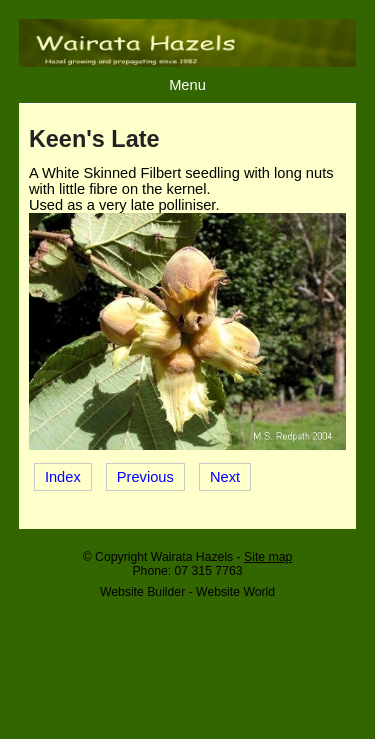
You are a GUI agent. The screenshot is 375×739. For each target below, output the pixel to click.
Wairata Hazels (192, 557)
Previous (145, 477)
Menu (187, 85)
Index (63, 477)
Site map (268, 557)
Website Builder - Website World (187, 592)
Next (225, 477)
